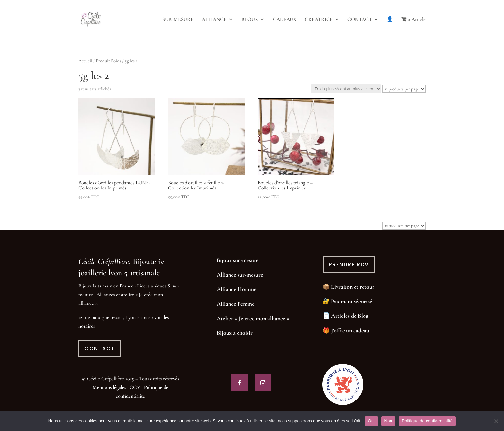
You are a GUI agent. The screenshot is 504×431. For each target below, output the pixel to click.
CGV (135, 387)
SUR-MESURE (178, 20)
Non (388, 421)
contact (100, 349)
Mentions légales (109, 387)
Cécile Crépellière (104, 261)
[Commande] (346, 89)
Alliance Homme (237, 289)
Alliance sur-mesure (240, 275)
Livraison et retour (353, 287)
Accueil (85, 61)
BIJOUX (250, 20)
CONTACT (360, 20)
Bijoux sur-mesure (238, 260)
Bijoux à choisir (235, 333)
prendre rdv (349, 264)
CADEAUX (285, 20)
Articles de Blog (350, 316)
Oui (371, 421)
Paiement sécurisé (352, 301)
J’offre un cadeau (350, 330)
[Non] (496, 421)
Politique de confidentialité (427, 421)
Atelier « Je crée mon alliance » (253, 318)
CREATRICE (319, 20)
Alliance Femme (236, 304)
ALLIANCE (214, 20)
